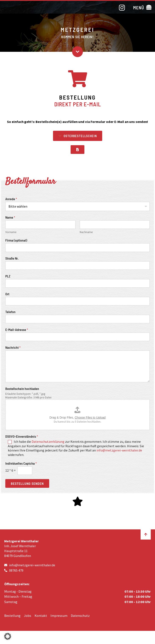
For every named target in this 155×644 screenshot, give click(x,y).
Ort (7, 294)
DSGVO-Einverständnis (22, 436)
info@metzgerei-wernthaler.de (119, 450)
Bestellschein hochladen (22, 389)
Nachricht (13, 347)
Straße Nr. (12, 258)
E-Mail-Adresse (17, 330)
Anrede (11, 199)
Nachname (86, 232)
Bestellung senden (27, 483)
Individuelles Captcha (21, 463)
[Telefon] (77, 319)
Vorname (11, 232)
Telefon (10, 312)
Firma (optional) (16, 240)
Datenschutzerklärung (48, 442)
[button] (142, 7)
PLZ (8, 276)
